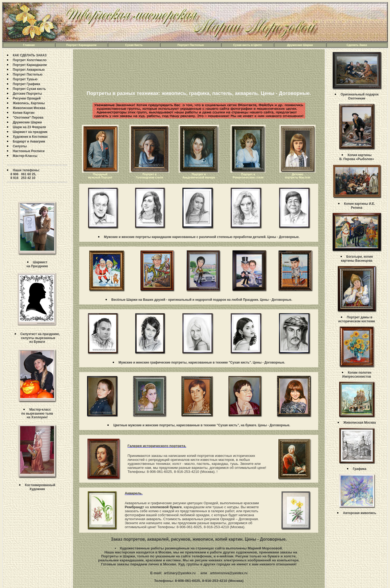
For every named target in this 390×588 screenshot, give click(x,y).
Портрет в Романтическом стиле (248, 176)
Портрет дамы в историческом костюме (357, 319)
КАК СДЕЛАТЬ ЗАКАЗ (30, 55)
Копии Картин (24, 113)
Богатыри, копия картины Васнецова (357, 259)
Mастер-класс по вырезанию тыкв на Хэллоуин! (37, 413)
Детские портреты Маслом (297, 176)
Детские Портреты (27, 94)
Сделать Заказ (357, 45)
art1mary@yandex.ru (179, 573)
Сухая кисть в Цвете (248, 45)
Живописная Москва (29, 108)
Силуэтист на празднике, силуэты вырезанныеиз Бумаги (39, 338)
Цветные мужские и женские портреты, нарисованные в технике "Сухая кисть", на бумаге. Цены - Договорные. (202, 425)
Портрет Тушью (25, 79)
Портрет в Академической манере (199, 176)
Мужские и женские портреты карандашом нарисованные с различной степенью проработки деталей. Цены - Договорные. (202, 237)
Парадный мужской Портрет (100, 176)
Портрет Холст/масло (30, 60)
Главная (29, 45)
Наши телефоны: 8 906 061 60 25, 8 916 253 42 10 (23, 174)
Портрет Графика (26, 84)
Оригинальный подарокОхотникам (360, 96)
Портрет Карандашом (81, 45)
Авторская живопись (360, 513)
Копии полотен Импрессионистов (357, 375)
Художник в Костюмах (30, 137)
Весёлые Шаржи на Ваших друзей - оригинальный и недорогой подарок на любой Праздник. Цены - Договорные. (202, 300)
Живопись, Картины (29, 103)
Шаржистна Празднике (37, 264)
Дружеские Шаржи (300, 45)
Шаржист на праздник (30, 132)
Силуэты (20, 146)
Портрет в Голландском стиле (150, 176)
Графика (360, 469)
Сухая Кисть (134, 45)
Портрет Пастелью (191, 45)
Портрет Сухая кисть (29, 89)
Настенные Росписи (29, 151)
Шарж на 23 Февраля (29, 127)
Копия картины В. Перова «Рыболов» (357, 157)
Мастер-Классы (25, 156)
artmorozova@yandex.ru (229, 573)
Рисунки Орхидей (27, 98)
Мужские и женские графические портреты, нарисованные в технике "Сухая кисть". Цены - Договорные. (202, 362)
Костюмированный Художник (40, 487)
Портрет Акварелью (29, 70)
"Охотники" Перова (28, 118)
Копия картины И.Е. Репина (360, 206)
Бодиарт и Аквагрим (29, 141)
